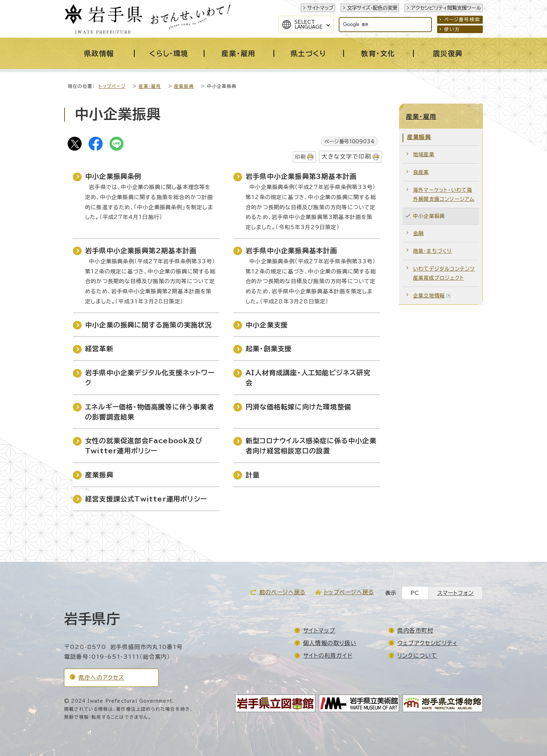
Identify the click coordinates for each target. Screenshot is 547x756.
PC (415, 593)
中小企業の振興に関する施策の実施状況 (149, 325)
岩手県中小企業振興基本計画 (291, 251)
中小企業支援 (267, 325)
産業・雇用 (150, 86)
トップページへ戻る (349, 592)
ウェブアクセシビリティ (427, 643)
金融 (418, 233)
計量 (253, 475)
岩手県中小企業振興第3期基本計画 (301, 176)
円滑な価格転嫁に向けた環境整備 (298, 407)
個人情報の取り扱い (330, 643)
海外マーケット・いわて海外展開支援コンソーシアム (444, 194)
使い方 (452, 29)
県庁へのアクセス (102, 678)
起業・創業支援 (269, 349)
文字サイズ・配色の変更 (372, 8)
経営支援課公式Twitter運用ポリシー (146, 499)
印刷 (300, 157)
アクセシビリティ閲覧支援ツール (446, 8)
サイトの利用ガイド (328, 656)
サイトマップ (320, 8)
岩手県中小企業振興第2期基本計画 (141, 251)
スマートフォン (456, 593)
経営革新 (99, 349)
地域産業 (424, 154)
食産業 (421, 172)
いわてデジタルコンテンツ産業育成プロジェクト (444, 273)
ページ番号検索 (462, 20)
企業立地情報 (432, 296)
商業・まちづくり (433, 251)
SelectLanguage (309, 24)
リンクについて (417, 656)
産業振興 (184, 86)
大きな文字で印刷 (346, 156)
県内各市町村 (415, 630)
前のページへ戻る (283, 592)
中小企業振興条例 (113, 176)
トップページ (112, 86)
